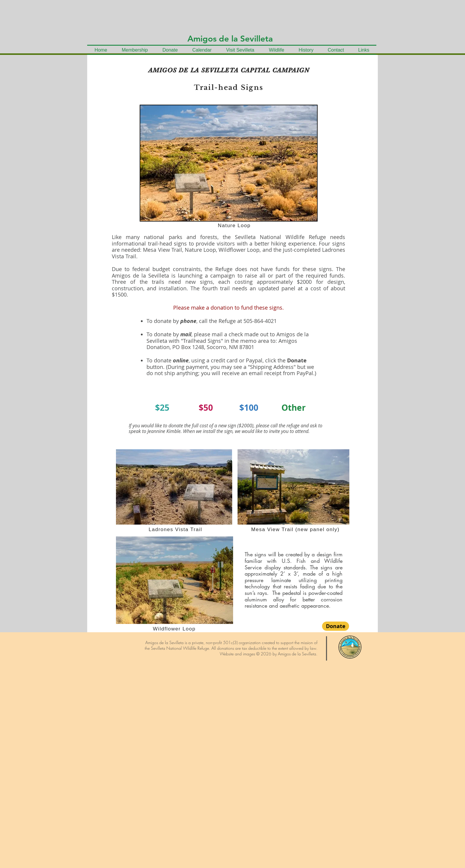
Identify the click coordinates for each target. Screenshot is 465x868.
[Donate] (336, 626)
